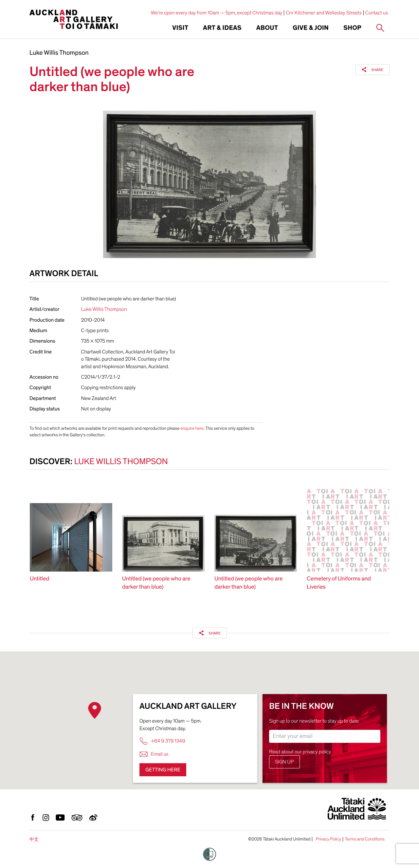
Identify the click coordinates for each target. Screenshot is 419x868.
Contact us (377, 13)
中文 (34, 839)
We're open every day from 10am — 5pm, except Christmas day (217, 13)
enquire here (192, 428)
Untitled (40, 579)
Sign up (284, 762)
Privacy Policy (328, 839)
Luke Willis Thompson (59, 53)
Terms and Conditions (365, 839)
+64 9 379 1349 (162, 741)
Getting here (163, 770)
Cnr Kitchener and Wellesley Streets (324, 13)
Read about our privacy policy (300, 752)
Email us (154, 754)
